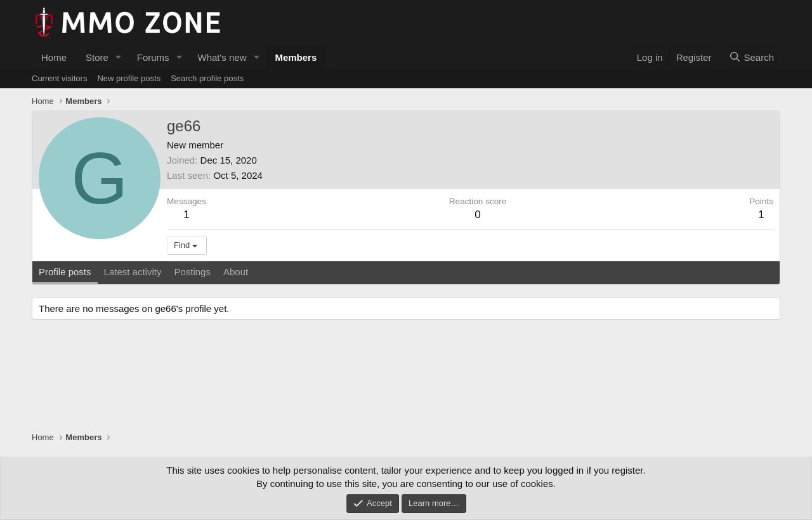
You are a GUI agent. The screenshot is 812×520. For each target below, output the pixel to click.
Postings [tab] (192, 272)
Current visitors (59, 78)
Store (97, 57)
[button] (119, 57)
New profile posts (129, 78)
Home (54, 57)
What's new (222, 57)
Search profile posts (207, 78)
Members (296, 57)
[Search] (751, 57)
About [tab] (236, 272)
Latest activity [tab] (133, 272)
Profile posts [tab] (65, 272)
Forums (153, 57)
